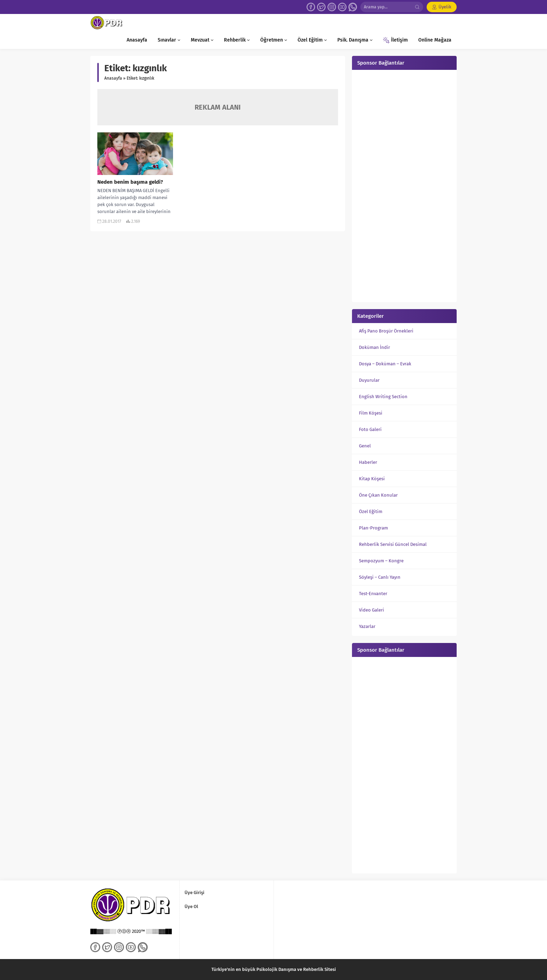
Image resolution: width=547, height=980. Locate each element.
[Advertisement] (404, 185)
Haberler (368, 462)
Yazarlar (367, 626)
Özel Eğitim (371, 511)
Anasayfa (113, 78)
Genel (365, 446)
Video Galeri (372, 610)
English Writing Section (383, 397)
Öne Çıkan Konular (378, 495)
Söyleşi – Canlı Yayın (380, 577)
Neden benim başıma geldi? (130, 182)
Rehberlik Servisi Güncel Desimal (393, 544)
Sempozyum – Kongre (381, 561)
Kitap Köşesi (372, 479)
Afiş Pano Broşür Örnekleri (386, 331)
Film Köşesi (371, 413)
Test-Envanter (373, 594)
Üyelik (445, 7)
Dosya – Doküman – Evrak (385, 364)
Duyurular (369, 380)
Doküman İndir (374, 347)
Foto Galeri (370, 429)
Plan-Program (373, 528)
